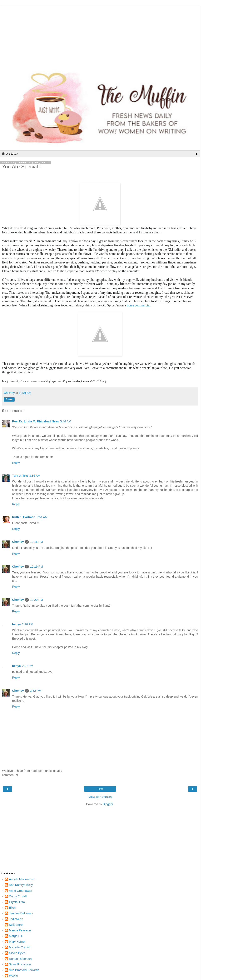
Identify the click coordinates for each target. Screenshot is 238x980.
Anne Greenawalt (21, 891)
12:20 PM (36, 600)
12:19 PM (36, 567)
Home (100, 789)
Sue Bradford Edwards (24, 970)
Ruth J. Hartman (24, 517)
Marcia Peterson (20, 930)
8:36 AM (35, 476)
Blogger (108, 804)
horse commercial (138, 305)
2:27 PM (28, 666)
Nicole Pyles (17, 953)
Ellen (12, 908)
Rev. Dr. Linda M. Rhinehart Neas (35, 421)
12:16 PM (36, 542)
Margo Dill (16, 936)
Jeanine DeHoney (21, 913)
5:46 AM (66, 421)
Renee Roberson (20, 959)
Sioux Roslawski (20, 964)
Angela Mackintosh (22, 879)
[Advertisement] (100, 35)
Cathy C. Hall (18, 896)
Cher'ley (18, 542)
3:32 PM (36, 691)
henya (16, 624)
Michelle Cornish (20, 947)
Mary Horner (17, 942)
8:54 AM (42, 517)
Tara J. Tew (20, 476)
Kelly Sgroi (16, 925)
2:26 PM (28, 624)
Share (9, 399)
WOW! (13, 976)
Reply (16, 463)
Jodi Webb (16, 919)
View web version (100, 797)
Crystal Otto (17, 902)
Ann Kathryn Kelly (21, 885)
